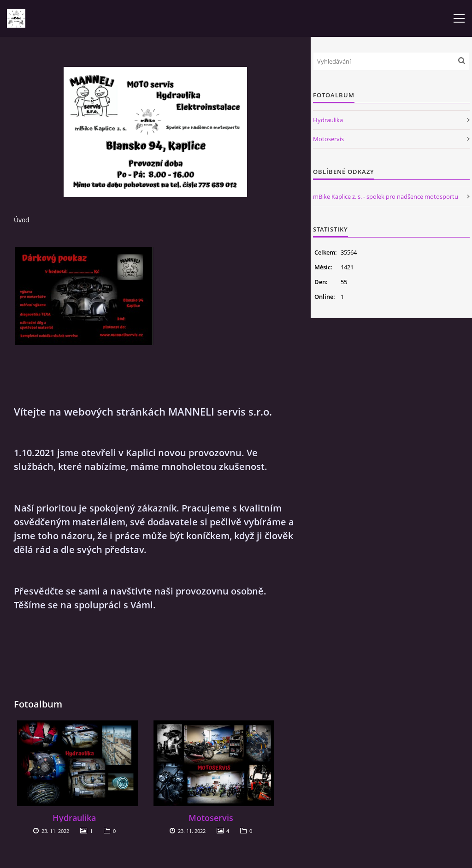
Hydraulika (74, 818)
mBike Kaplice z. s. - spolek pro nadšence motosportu (386, 196)
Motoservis (211, 818)
